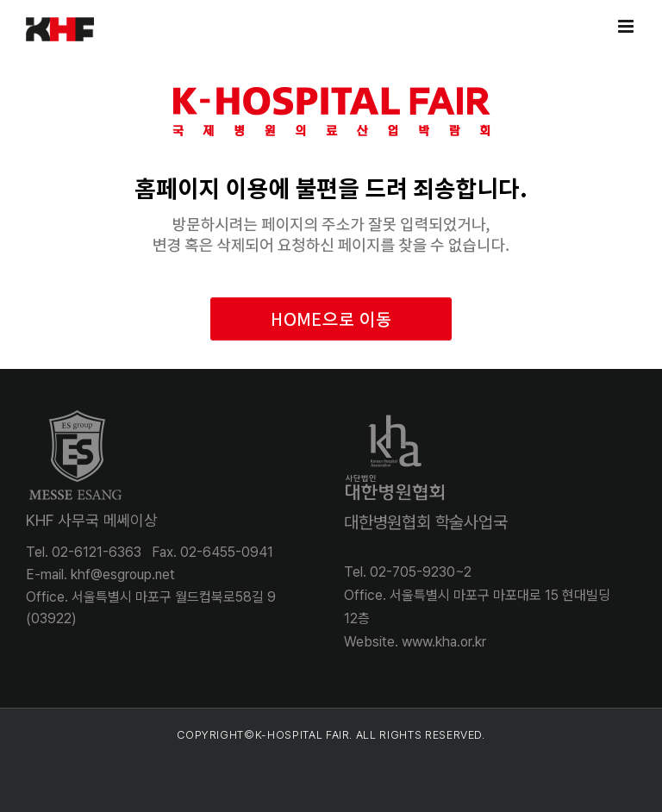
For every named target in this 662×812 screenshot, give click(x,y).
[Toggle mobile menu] (627, 26)
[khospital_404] (331, 65)
